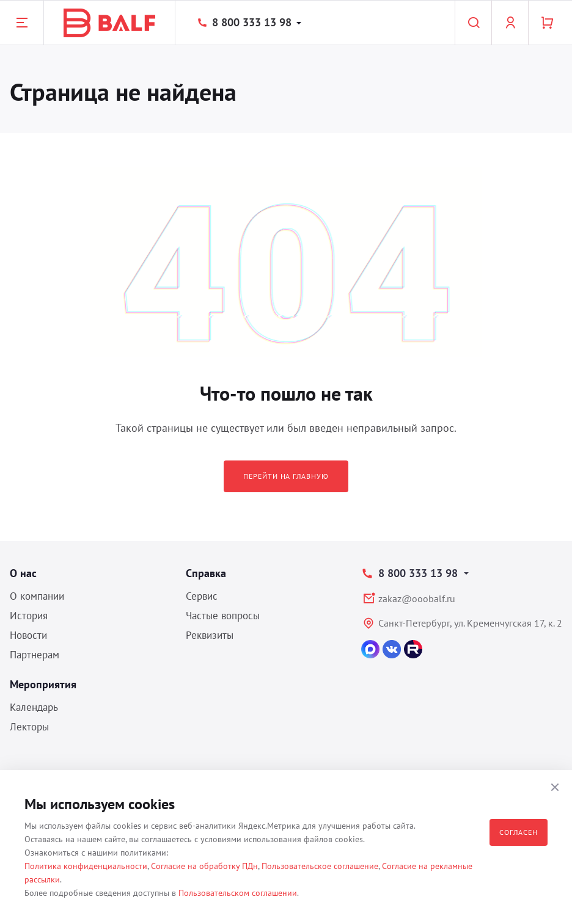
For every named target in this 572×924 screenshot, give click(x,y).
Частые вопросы (223, 616)
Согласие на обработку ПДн (204, 866)
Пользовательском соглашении (238, 893)
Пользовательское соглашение (320, 866)
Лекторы (29, 727)
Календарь (34, 707)
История (29, 616)
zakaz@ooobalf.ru (417, 598)
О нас (23, 573)
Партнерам (35, 655)
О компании (37, 596)
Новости (28, 635)
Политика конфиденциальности (86, 866)
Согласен (519, 832)
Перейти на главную (286, 476)
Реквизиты (210, 635)
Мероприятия (43, 684)
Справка (206, 573)
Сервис (202, 596)
